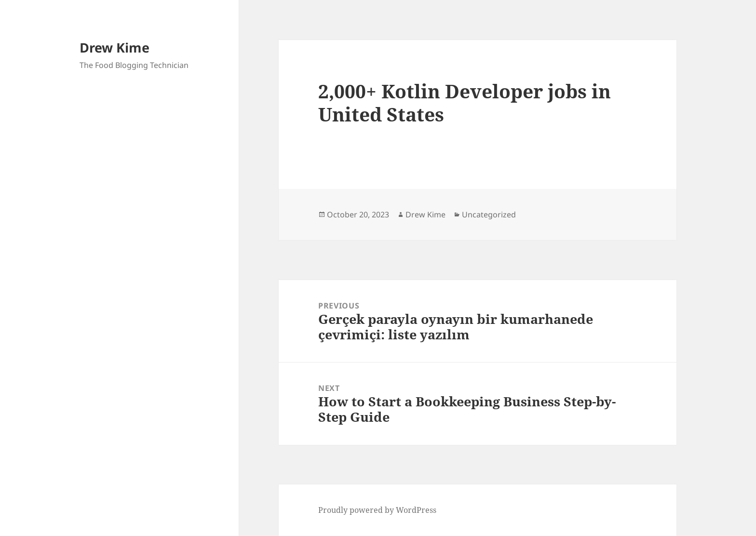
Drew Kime (115, 47)
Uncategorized (489, 214)
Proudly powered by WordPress (377, 510)
